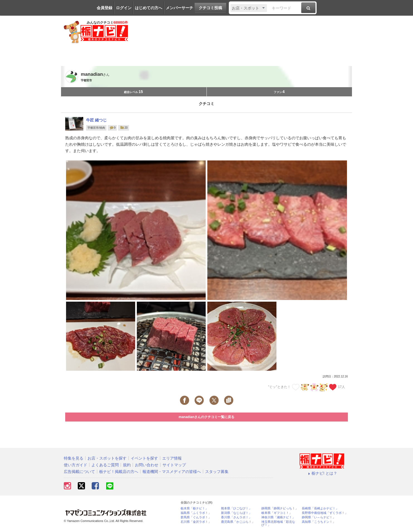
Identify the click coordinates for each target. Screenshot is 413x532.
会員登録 (105, 8)
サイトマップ (174, 465)
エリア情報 (172, 458)
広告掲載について (79, 472)
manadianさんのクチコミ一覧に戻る (207, 417)
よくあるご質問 (105, 465)
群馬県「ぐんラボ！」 (196, 517)
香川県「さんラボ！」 (236, 517)
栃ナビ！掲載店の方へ (119, 472)
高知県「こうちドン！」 (319, 522)
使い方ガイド (76, 465)
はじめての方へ (149, 8)
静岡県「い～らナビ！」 (319, 517)
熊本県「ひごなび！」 (236, 508)
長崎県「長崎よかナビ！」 (320, 508)
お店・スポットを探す (107, 458)
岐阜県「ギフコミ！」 (277, 513)
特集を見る (74, 458)
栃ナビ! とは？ (322, 473)
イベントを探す (144, 458)
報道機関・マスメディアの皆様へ (172, 472)
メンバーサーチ (179, 8)
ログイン (124, 8)
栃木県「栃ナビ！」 (194, 508)
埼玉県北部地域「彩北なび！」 (278, 523)
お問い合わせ (147, 465)
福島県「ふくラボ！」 (196, 513)
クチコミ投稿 (210, 8)
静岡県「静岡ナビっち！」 (280, 508)
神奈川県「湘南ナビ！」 (278, 517)
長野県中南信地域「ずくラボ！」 (325, 513)
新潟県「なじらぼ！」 (236, 513)
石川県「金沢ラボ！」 (196, 522)
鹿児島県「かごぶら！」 (238, 522)
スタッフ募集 (217, 472)
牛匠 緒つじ (96, 120)
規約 (127, 465)
